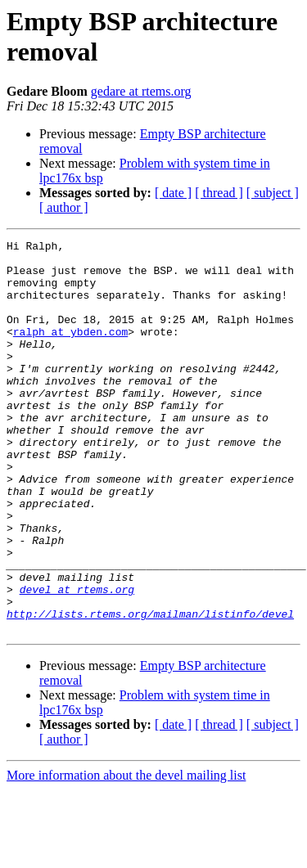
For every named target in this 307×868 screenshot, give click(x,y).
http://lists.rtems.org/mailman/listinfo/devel (150, 690)
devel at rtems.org (77, 660)
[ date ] (173, 193)
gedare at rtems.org (141, 91)
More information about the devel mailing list (126, 854)
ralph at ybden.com (70, 351)
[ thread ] (219, 193)
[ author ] (64, 207)
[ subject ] (273, 193)
